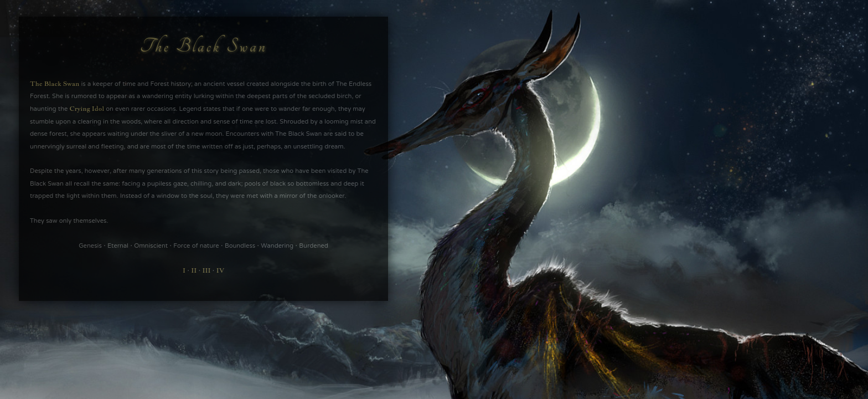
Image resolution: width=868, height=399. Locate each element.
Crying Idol (87, 109)
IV (220, 270)
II (194, 270)
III (207, 270)
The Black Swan (55, 84)
